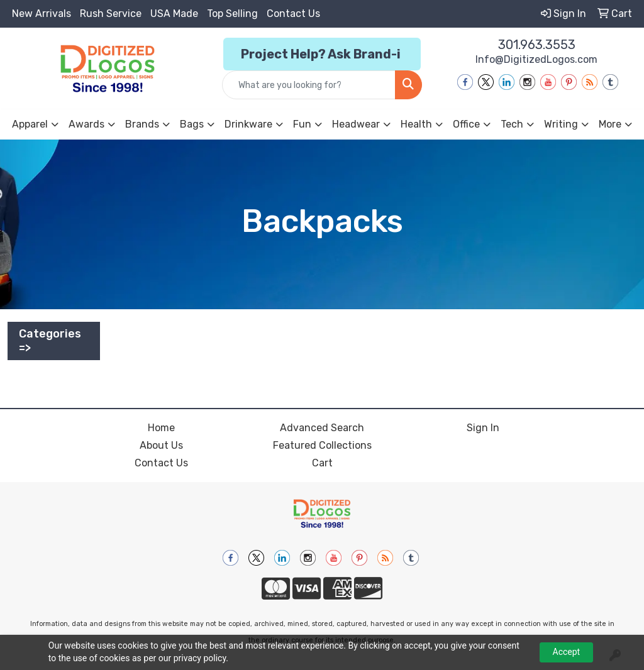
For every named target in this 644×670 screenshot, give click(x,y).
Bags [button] (192, 124)
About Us (161, 445)
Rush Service (111, 14)
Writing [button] (561, 124)
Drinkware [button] (248, 124)
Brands (142, 124)
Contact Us (293, 14)
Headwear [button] (356, 124)
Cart (322, 463)
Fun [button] (302, 124)
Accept (567, 652)
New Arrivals (42, 14)
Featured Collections (322, 445)
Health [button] (416, 124)
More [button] (610, 124)
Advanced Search (322, 428)
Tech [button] (512, 124)
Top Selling (232, 14)
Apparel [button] (30, 124)
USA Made (174, 14)
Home (161, 428)
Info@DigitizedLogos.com (536, 59)
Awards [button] (86, 124)
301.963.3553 (537, 45)
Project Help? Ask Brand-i (322, 54)
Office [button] (466, 124)
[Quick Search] (308, 85)
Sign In (483, 428)
